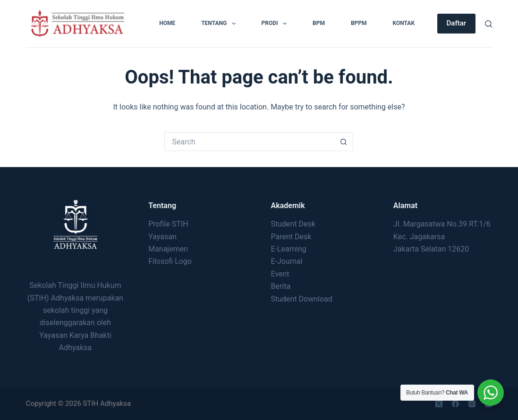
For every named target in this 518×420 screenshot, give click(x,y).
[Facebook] (455, 404)
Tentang (220, 24)
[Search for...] (249, 142)
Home (167, 23)
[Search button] (344, 142)
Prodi (276, 24)
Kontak (404, 23)
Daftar (457, 23)
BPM (319, 23)
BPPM (359, 23)
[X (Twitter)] (439, 404)
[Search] (488, 24)
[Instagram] (472, 404)
